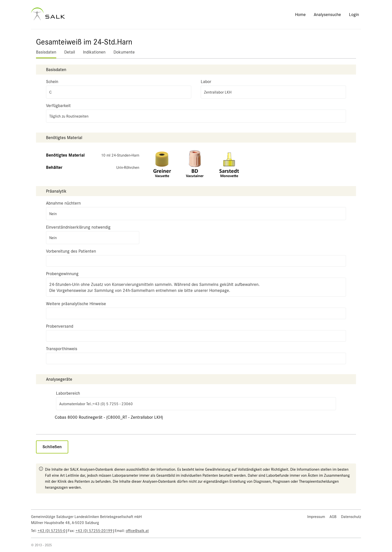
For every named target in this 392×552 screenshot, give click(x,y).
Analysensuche (327, 15)
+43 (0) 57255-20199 (94, 531)
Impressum (316, 517)
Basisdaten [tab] (46, 52)
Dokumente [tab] (124, 52)
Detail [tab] (70, 52)
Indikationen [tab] (94, 52)
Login (354, 15)
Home (300, 15)
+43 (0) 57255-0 (51, 531)
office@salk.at (137, 531)
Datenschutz (351, 517)
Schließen (52, 447)
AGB (333, 517)
